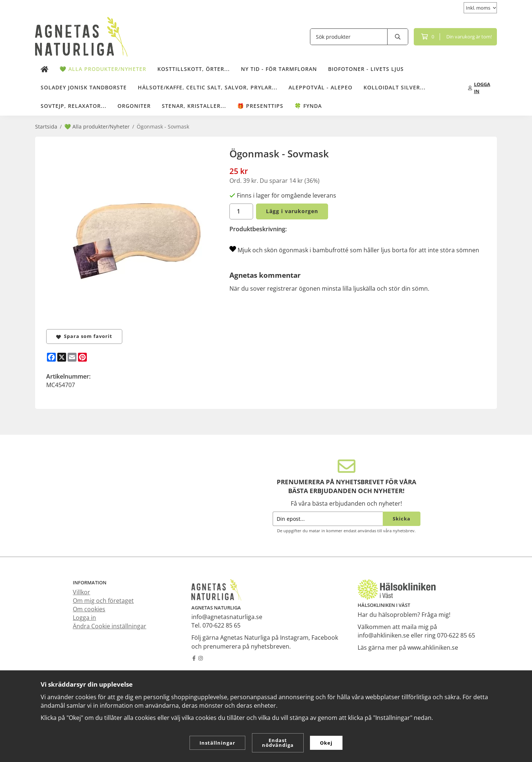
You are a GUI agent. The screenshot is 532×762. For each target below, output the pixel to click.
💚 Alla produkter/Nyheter (103, 69)
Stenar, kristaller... (194, 106)
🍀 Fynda (308, 106)
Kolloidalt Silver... (395, 87)
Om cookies (89, 609)
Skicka (402, 519)
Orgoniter (134, 106)
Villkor (81, 592)
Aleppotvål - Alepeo (320, 87)
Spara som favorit (84, 336)
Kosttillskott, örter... (194, 69)
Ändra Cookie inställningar (110, 626)
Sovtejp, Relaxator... (74, 106)
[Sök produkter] (349, 37)
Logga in (84, 618)
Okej (326, 743)
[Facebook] (51, 357)
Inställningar (217, 743)
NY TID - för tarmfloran (279, 69)
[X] (62, 357)
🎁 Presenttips (260, 106)
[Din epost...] (328, 519)
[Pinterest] (82, 357)
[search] (398, 37)
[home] (45, 69)
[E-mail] (72, 357)
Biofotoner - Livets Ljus (366, 69)
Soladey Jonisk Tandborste (84, 87)
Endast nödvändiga (278, 743)
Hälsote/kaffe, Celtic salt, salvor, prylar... (208, 87)
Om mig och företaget (103, 601)
